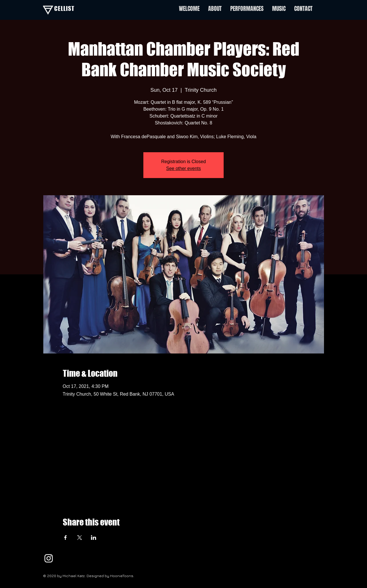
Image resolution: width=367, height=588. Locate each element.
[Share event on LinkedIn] (94, 538)
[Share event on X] (80, 538)
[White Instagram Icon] (49, 558)
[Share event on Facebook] (66, 538)
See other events (184, 168)
